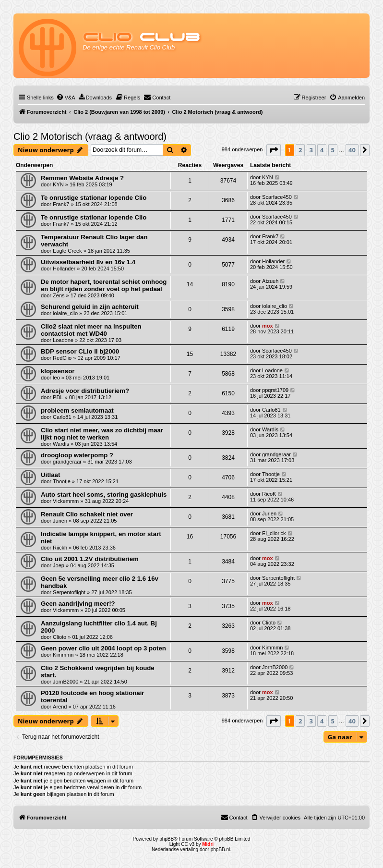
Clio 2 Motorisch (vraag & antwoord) (90, 136)
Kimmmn (63, 655)
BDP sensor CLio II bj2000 (80, 351)
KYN (58, 184)
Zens (59, 295)
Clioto (60, 637)
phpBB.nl (221, 850)
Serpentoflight (69, 592)
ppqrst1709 (275, 390)
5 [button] (333, 150)
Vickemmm (66, 501)
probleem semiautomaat (77, 410)
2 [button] (300, 150)
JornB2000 (66, 682)
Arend (60, 707)
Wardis (61, 444)
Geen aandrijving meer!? (78, 604)
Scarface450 (277, 197)
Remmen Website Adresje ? (82, 178)
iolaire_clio (65, 313)
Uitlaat (50, 475)
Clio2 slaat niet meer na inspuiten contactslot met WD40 (91, 330)
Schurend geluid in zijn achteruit (90, 307)
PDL (58, 397)
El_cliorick (274, 533)
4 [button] (322, 150)
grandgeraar (67, 462)
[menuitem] (66, 98)
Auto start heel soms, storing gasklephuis (104, 495)
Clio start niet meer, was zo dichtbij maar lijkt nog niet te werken (102, 434)
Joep (59, 565)
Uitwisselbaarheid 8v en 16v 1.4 (88, 262)
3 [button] (311, 150)
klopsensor (58, 371)
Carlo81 (62, 417)
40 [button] (352, 150)
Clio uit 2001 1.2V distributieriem (90, 559)
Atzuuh (270, 281)
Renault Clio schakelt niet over (87, 514)
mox (268, 326)
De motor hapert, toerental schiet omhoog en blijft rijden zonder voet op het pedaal (104, 285)
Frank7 (61, 204)
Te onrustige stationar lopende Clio (94, 198)
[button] (274, 150)
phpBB (167, 839)
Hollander (64, 269)
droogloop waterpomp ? (77, 455)
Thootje (62, 481)
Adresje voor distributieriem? (85, 391)
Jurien (60, 521)
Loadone (63, 340)
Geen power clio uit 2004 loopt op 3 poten (103, 648)
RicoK (269, 494)
